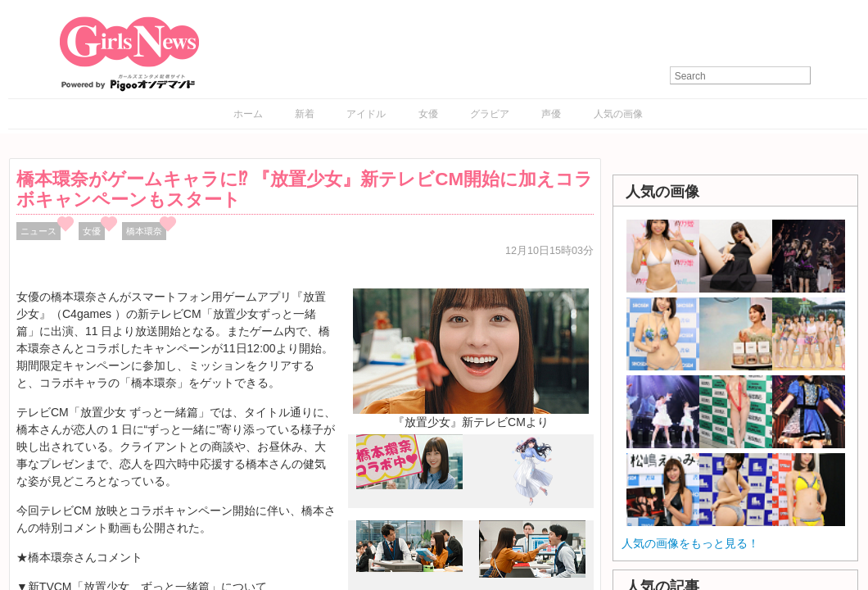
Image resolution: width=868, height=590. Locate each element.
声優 (551, 114)
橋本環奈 (144, 231)
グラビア (490, 114)
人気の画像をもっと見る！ (690, 543)
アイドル (366, 114)
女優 (428, 114)
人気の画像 (618, 114)
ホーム (248, 114)
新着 (305, 114)
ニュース (38, 231)
